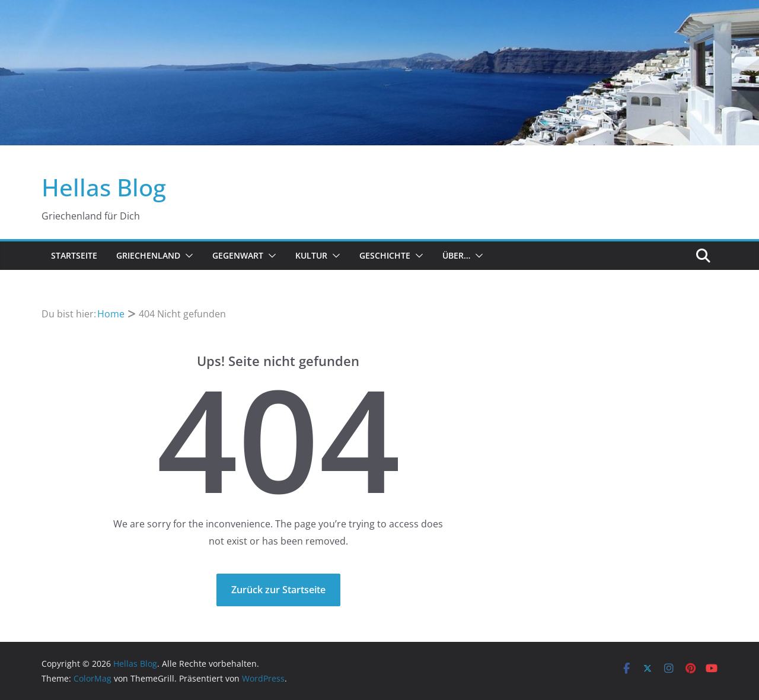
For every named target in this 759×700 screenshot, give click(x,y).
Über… (456, 255)
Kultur (311, 255)
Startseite (74, 255)
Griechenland (148, 255)
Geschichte (385, 255)
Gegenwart (238, 255)
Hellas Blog (104, 187)
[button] (187, 256)
